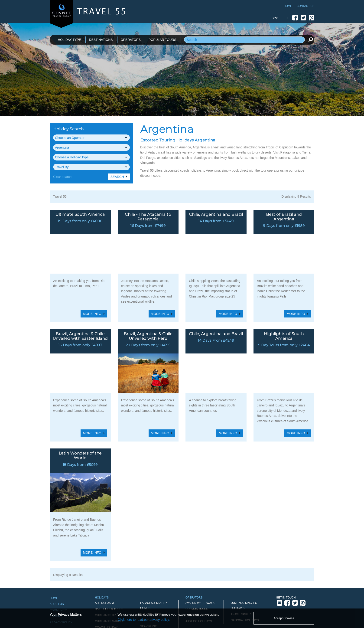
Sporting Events (153, 576)
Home (288, 6)
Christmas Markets (110, 553)
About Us (57, 536)
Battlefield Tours (109, 540)
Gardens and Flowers (112, 571)
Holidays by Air (107, 577)
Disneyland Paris (108, 565)
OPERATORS (131, 40)
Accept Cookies (284, 618)
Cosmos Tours (197, 540)
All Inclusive (105, 534)
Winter (146, 595)
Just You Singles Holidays (244, 537)
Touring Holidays (154, 582)
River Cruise (150, 552)
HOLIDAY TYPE (69, 40)
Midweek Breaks (107, 583)
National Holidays (245, 552)
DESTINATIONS (101, 40)
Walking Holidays (154, 589)
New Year (102, 589)
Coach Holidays (107, 559)
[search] (311, 39)
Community (58, 542)
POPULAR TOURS (162, 40)
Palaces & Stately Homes (154, 537)
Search (117, 177)
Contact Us (305, 6)
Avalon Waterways (200, 534)
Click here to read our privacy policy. (144, 620)
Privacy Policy (61, 554)
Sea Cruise (148, 558)
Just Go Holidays (199, 553)
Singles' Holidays (154, 570)
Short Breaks (151, 564)
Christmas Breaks (109, 546)
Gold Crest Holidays (202, 546)
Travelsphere (242, 546)
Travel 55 (60, 196)
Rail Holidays (151, 546)
